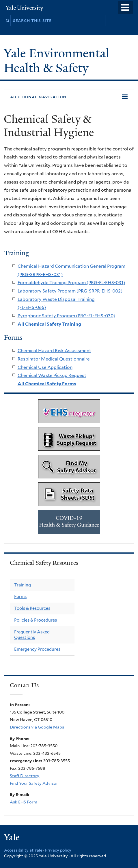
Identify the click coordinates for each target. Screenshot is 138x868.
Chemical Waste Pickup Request (52, 375)
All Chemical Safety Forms (47, 384)
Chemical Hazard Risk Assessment (54, 351)
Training (23, 585)
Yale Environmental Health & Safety (56, 60)
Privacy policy (58, 850)
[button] (69, 97)
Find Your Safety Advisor (34, 783)
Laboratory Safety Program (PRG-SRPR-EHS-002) (70, 291)
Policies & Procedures (36, 620)
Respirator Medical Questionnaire (54, 359)
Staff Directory (25, 776)
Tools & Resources (32, 608)
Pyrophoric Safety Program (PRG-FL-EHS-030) (66, 316)
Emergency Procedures (37, 649)
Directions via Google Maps (37, 727)
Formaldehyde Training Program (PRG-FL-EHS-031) (71, 283)
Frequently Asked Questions (32, 635)
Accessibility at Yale (23, 850)
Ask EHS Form (24, 802)
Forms (20, 597)
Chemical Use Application (45, 367)
